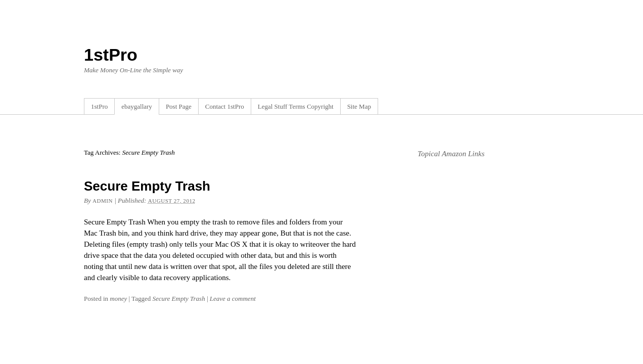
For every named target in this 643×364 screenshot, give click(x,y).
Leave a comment (233, 299)
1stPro (111, 55)
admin (103, 201)
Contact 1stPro (225, 106)
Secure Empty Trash (147, 186)
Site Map (359, 106)
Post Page (179, 106)
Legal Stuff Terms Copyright (296, 106)
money (118, 299)
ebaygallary (137, 106)
